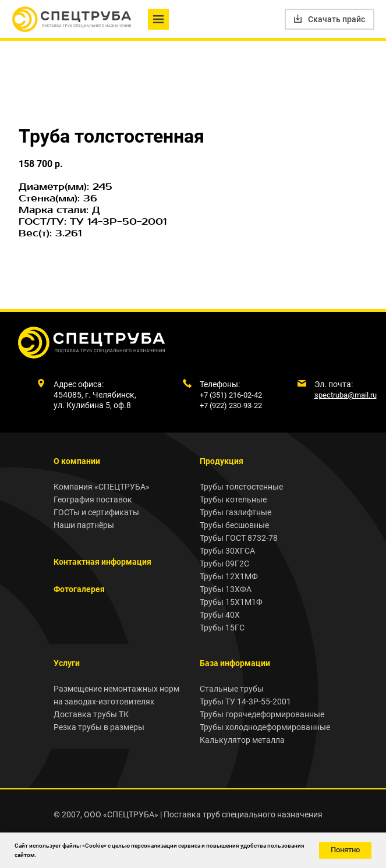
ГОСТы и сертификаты (96, 512)
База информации (235, 663)
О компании (77, 461)
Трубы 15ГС (222, 628)
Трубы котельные (233, 499)
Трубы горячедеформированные (262, 714)
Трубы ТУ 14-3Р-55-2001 (245, 702)
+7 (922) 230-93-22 (231, 405)
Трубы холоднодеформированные (265, 727)
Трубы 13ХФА (226, 589)
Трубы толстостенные (241, 487)
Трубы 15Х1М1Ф (231, 602)
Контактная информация (102, 562)
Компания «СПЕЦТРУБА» (102, 487)
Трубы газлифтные (236, 512)
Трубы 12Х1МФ (229, 576)
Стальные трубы (232, 689)
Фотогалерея (79, 589)
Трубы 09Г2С (224, 564)
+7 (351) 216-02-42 (231, 395)
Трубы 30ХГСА (227, 551)
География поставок (93, 499)
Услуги (67, 663)
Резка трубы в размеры (99, 727)
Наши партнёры (84, 525)
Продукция (222, 461)
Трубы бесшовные (234, 525)
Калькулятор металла (242, 740)
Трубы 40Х (220, 615)
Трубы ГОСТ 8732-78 (239, 538)
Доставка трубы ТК (91, 714)
